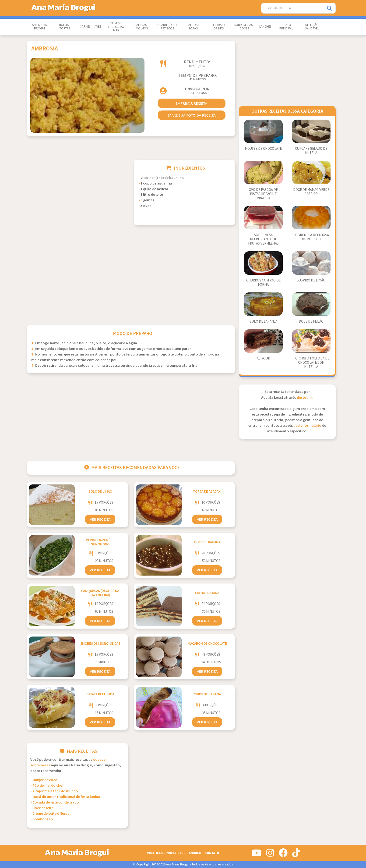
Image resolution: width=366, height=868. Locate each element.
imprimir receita (192, 103)
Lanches (266, 27)
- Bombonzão (42, 819)
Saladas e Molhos (142, 27)
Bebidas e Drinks (219, 27)
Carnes (85, 27)
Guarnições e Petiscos (167, 27)
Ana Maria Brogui (39, 27)
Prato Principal (286, 27)
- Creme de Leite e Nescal (50, 814)
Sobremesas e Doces (245, 27)
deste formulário (307, 426)
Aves (98, 27)
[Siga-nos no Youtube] (257, 855)
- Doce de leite (42, 808)
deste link (305, 398)
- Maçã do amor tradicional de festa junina (65, 797)
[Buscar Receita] (293, 8)
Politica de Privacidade (166, 853)
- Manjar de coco (44, 780)
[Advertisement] (77, 192)
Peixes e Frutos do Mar (116, 27)
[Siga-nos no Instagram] (270, 855)
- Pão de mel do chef (47, 786)
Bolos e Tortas (65, 27)
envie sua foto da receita (192, 115)
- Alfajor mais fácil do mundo (54, 791)
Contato (212, 853)
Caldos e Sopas (193, 27)
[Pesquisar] (330, 8)
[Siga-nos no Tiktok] (296, 855)
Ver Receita (100, 519)
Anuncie (195, 853)
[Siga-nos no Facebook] (283, 855)
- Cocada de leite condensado (55, 802)
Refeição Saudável (312, 27)
